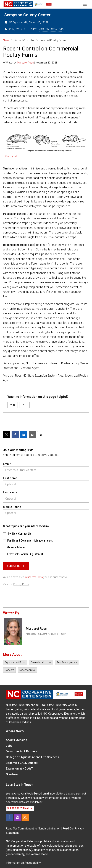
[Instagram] (17, 817)
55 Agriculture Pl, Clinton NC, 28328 (26, 22)
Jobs (9, 746)
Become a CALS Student (22, 763)
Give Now (12, 774)
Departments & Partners (22, 751)
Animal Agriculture (41, 663)
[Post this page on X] (7, 435)
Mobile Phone (12, 507)
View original (11, 156)
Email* (7, 464)
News (6, 40)
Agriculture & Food (15, 663)
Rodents (9, 670)
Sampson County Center (27, 15)
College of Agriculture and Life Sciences (32, 757)
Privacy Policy (21, 584)
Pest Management (67, 663)
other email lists (34, 577)
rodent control (27, 670)
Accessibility (33, 863)
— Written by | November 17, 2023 (30, 63)
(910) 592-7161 (15, 29)
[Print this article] (41, 435)
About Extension (16, 740)
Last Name (10, 492)
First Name (10, 478)
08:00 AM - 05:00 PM (52, 29)
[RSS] (25, 817)
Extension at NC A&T (19, 769)
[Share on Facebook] (15, 435)
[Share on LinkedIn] (24, 435)
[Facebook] (9, 817)
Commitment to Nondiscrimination (39, 828)
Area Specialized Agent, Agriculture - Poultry (46, 634)
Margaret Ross (25, 63)
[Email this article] (32, 435)
